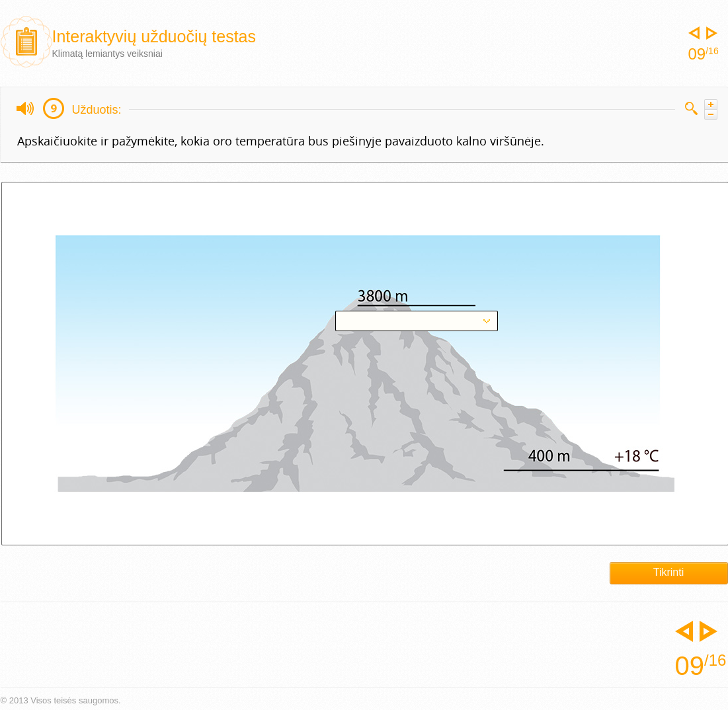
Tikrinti (669, 572)
